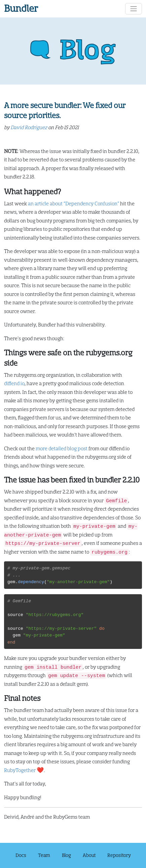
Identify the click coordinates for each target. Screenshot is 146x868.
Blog (66, 855)
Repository (119, 855)
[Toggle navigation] (134, 9)
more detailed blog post (62, 449)
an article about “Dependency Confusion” (74, 204)
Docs (21, 855)
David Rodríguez (29, 128)
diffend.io (14, 384)
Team (44, 855)
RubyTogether (20, 771)
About (89, 855)
